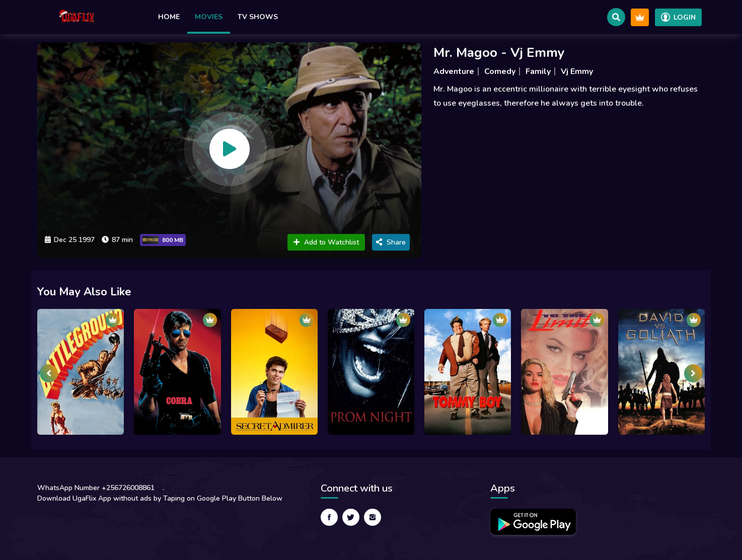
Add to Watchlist (326, 242)
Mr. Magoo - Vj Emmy (499, 53)
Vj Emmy (577, 71)
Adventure (454, 71)
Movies (209, 17)
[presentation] (49, 373)
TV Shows (258, 17)
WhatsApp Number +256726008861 (96, 488)
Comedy (500, 71)
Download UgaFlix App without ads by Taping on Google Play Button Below (160, 498)
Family (538, 71)
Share (391, 242)
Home (169, 17)
